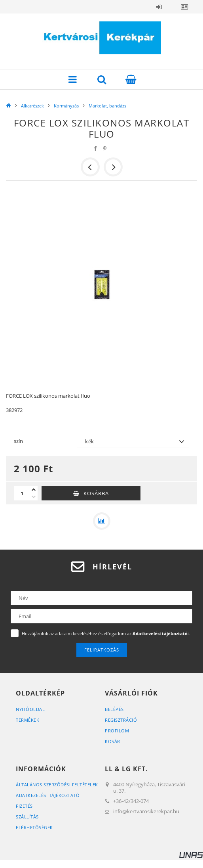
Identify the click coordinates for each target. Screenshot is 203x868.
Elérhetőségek (34, 827)
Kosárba (96, 493)
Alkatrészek (32, 106)
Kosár (113, 741)
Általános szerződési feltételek (57, 785)
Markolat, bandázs (107, 106)
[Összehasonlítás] (102, 521)
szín (18, 441)
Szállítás (27, 817)
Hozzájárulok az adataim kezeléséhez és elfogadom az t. (106, 633)
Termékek (28, 720)
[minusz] (34, 497)
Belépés (159, 7)
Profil (184, 7)
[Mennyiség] (22, 493)
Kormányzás (66, 106)
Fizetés (24, 806)
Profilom (117, 731)
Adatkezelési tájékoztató (48, 795)
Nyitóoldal (30, 709)
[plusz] (34, 490)
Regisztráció (121, 720)
